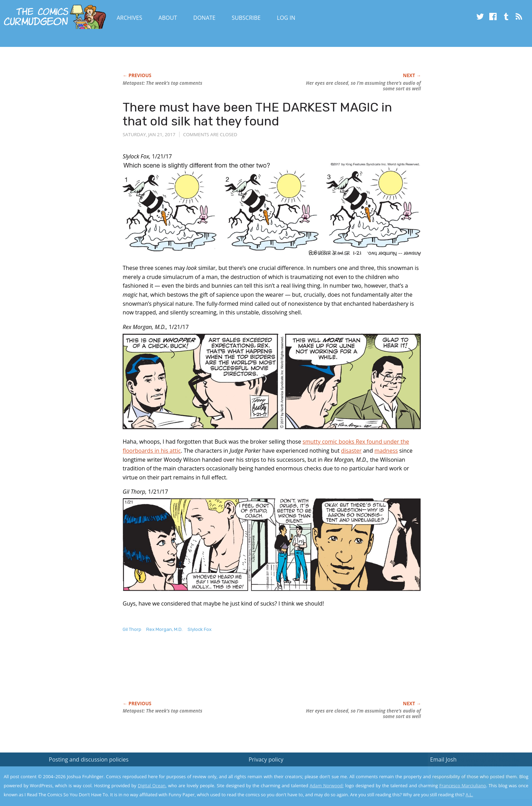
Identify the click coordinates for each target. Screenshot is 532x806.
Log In (286, 18)
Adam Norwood (326, 786)
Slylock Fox (199, 629)
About (168, 18)
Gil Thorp (132, 629)
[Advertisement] (249, 674)
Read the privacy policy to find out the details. (470, 763)
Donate (205, 18)
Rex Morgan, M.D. (164, 629)
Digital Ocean (152, 786)
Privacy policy (266, 759)
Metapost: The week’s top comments (162, 83)
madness (386, 451)
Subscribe (246, 18)
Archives (130, 18)
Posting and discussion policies (89, 759)
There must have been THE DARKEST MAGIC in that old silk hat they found (257, 114)
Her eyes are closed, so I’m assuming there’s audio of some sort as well (363, 86)
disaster (351, 451)
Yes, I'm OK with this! (473, 780)
